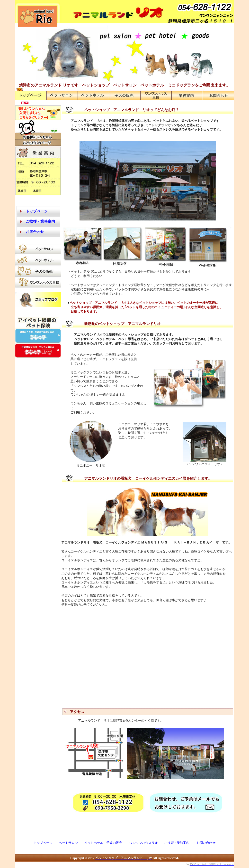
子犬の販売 (114, 843)
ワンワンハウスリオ (144, 843)
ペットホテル (94, 843)
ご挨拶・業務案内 (177, 843)
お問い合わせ (206, 843)
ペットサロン (68, 843)
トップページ (43, 843)
